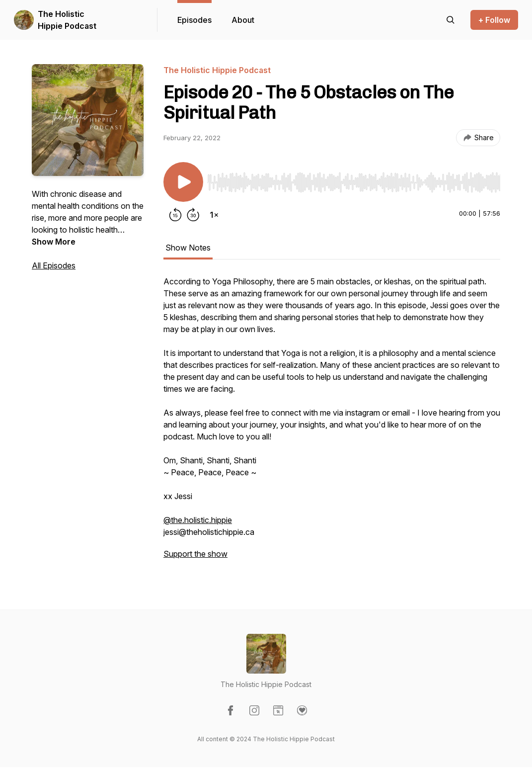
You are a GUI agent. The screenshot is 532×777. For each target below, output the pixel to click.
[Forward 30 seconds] (193, 215)
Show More (54, 242)
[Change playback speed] (214, 215)
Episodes (194, 20)
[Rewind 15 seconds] (175, 215)
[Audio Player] (354, 179)
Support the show (195, 554)
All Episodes (54, 265)
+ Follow (494, 20)
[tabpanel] (332, 423)
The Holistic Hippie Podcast (67, 20)
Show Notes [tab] (188, 248)
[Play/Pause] (183, 182)
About (243, 20)
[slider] (354, 182)
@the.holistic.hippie (198, 520)
